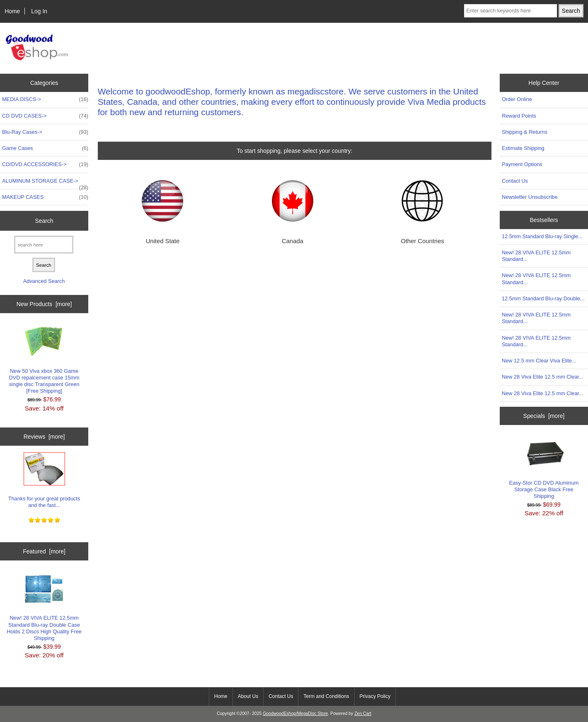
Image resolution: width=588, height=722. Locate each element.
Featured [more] (44, 551)
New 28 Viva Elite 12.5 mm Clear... (543, 377)
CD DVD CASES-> (45, 116)
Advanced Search (44, 281)
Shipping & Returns (525, 132)
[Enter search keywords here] (510, 11)
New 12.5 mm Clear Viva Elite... (539, 361)
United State (163, 241)
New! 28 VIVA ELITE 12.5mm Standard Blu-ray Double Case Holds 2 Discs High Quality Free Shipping (44, 606)
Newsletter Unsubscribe (530, 197)
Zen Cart (363, 714)
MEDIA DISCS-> (45, 99)
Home (12, 11)
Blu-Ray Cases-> (45, 132)
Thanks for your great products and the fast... (44, 480)
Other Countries (422, 241)
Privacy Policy (375, 696)
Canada (293, 241)
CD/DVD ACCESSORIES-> (45, 164)
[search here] (44, 245)
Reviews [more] (44, 437)
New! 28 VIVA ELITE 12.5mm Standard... (536, 256)
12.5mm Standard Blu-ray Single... (542, 236)
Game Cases (45, 148)
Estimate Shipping (523, 148)
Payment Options (522, 164)
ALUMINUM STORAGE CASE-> (45, 183)
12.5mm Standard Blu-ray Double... (543, 298)
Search (44, 221)
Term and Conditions (326, 696)
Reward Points (519, 116)
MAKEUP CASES (45, 197)
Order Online (517, 99)
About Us (248, 696)
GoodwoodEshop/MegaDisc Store (295, 714)
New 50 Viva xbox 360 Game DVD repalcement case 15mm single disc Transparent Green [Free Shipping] (44, 359)
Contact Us (515, 181)
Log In (39, 11)
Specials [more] (544, 416)
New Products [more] (44, 304)
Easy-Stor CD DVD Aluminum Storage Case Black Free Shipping (544, 468)
